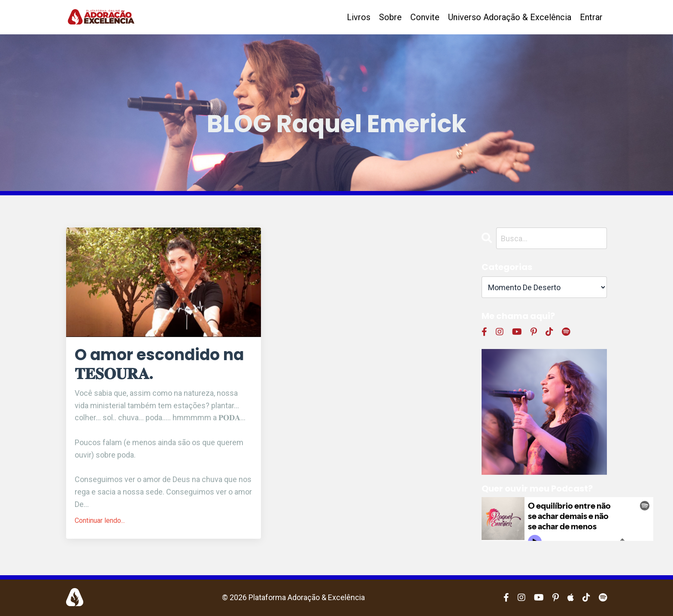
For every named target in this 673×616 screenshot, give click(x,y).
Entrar (591, 17)
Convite (425, 17)
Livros (359, 17)
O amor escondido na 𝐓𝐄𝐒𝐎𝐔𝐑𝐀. (159, 364)
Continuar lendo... (100, 520)
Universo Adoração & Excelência (510, 17)
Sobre (390, 17)
